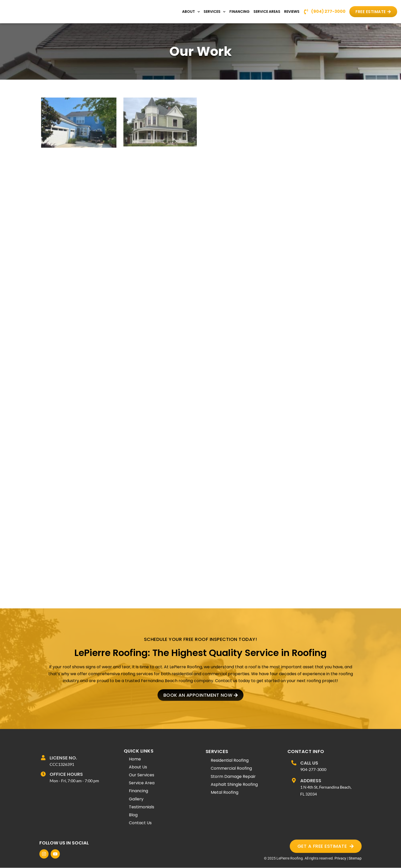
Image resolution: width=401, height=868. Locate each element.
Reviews (292, 12)
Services (215, 12)
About (191, 12)
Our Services (142, 775)
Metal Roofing (225, 793)
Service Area (142, 783)
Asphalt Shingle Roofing (234, 785)
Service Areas (267, 12)
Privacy (340, 859)
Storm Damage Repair (233, 777)
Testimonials (142, 807)
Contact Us (140, 823)
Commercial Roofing (231, 769)
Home (135, 759)
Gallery (136, 799)
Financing (240, 12)
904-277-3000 (313, 770)
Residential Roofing (230, 761)
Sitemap (355, 859)
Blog (133, 815)
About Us (138, 767)
